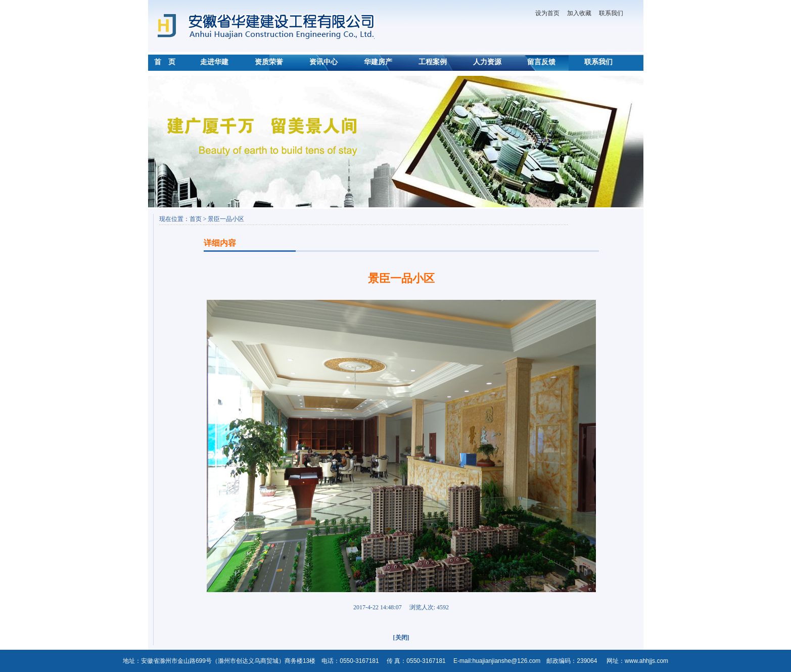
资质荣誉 (269, 62)
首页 (196, 219)
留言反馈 (541, 62)
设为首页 (547, 13)
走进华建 (214, 62)
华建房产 (378, 62)
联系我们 (611, 13)
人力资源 (487, 62)
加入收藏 (579, 13)
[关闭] (401, 638)
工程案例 (433, 62)
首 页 (165, 62)
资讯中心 (323, 62)
